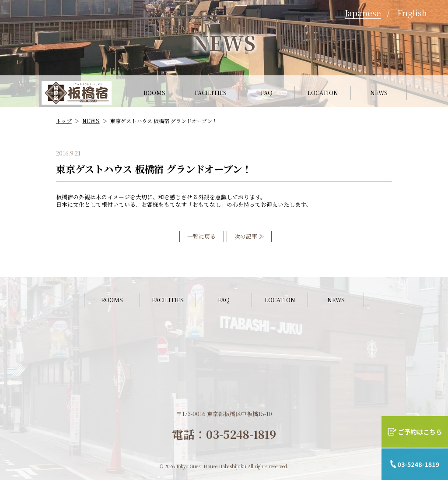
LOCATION (323, 93)
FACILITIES (211, 93)
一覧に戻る (201, 236)
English (412, 12)
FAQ (267, 93)
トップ (64, 121)
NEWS (379, 93)
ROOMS (154, 93)
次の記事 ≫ (249, 236)
